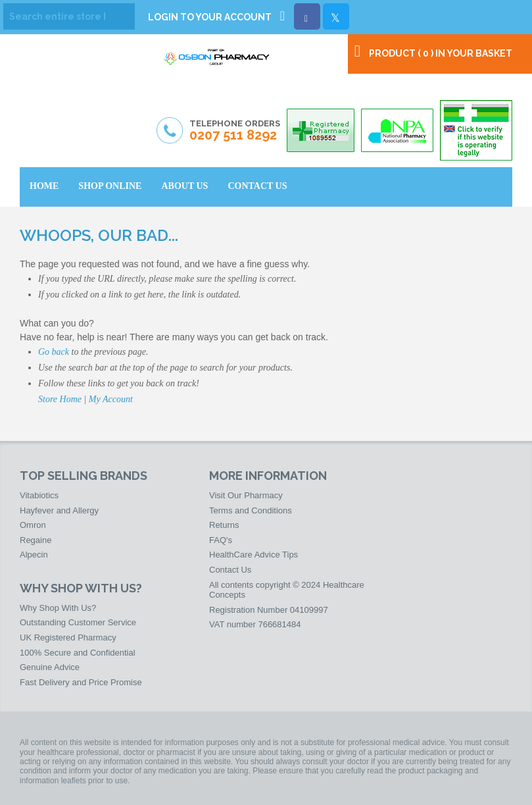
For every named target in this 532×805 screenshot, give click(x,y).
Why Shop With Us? (58, 608)
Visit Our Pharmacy (246, 495)
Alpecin (34, 555)
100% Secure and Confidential (78, 653)
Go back (54, 352)
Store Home (60, 399)
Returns (224, 525)
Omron (33, 525)
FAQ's (221, 540)
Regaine (36, 540)
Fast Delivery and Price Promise (81, 682)
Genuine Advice (50, 667)
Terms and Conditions (251, 510)
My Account (111, 399)
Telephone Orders (235, 131)
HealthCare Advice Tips (254, 555)
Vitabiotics (39, 495)
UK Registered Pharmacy (68, 637)
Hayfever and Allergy (59, 510)
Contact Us (230, 570)
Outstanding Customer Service (78, 622)
